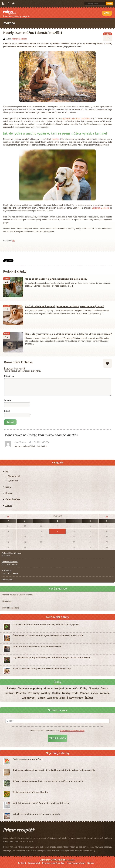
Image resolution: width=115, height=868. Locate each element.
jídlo (68, 688)
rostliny (46, 693)
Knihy (84, 688)
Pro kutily (34, 693)
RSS (3, 4)
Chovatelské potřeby (30, 688)
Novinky (94, 688)
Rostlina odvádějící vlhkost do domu (18, 595)
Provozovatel (34, 863)
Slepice (9, 505)
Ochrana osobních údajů (53, 863)
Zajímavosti (29, 698)
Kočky (8, 487)
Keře (75, 688)
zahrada (105, 693)
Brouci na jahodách (11, 608)
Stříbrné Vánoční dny (10, 562)
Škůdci (89, 698)
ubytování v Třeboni (101, 208)
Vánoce (85, 693)
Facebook (8, 4)
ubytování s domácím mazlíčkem (76, 118)
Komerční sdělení (19, 39)
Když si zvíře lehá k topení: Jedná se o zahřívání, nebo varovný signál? (65, 306)
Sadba (56, 693)
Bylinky (11, 688)
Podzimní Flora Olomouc (11, 553)
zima (62, 698)
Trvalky (66, 693)
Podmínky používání (76, 863)
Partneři (22, 863)
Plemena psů (14, 476)
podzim (10, 693)
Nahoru (91, 863)
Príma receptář (10, 12)
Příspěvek (9, 376)
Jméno (7, 400)
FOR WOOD (7, 570)
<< (8, 516)
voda (75, 693)
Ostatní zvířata (13, 499)
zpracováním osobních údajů (72, 731)
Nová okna (7, 601)
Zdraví (42, 698)
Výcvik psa (13, 481)
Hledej (110, 4)
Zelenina (52, 698)
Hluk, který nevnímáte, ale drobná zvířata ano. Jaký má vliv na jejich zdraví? (68, 334)
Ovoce (104, 688)
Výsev (95, 693)
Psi (14, 241)
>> (107, 516)
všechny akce (7, 579)
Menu (107, 13)
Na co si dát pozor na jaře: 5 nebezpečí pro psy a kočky (56, 279)
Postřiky (21, 693)
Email (7, 411)
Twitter (13, 4)
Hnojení (59, 688)
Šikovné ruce (75, 698)
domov (48, 688)
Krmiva (9, 493)
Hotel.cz (56, 139)
